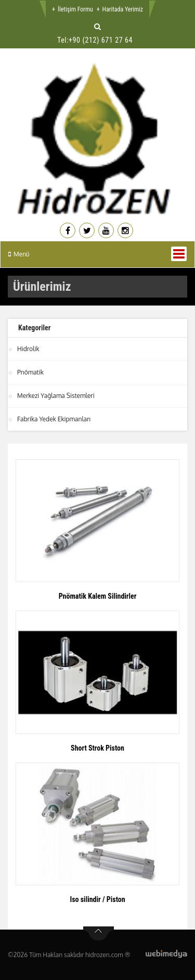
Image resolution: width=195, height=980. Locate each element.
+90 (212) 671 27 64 (101, 40)
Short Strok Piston (97, 748)
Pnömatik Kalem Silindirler (98, 596)
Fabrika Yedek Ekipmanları (54, 419)
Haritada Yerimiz (123, 9)
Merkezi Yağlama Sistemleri (56, 396)
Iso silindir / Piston (97, 899)
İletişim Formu (75, 9)
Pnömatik (30, 372)
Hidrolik (28, 349)
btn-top (99, 934)
